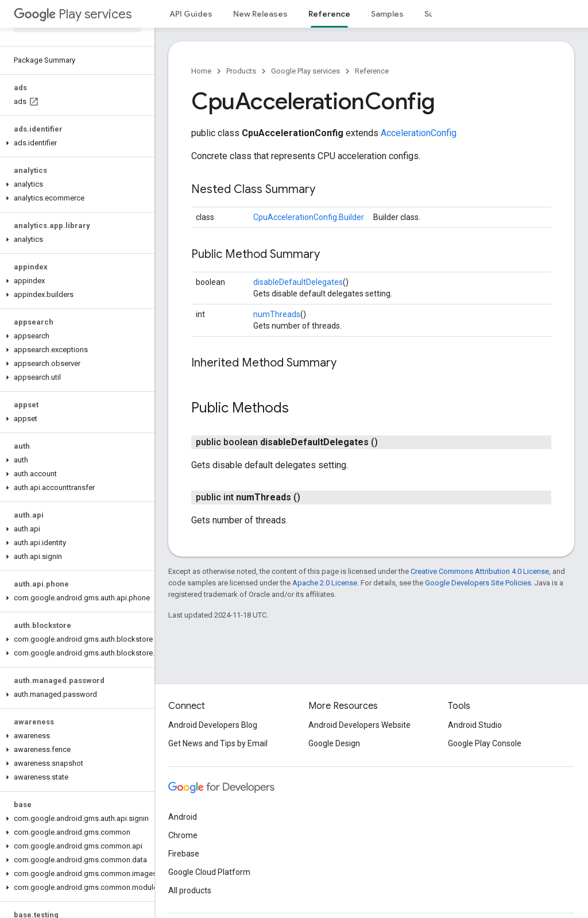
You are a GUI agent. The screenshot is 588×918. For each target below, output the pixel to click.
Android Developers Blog (213, 725)
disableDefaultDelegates (298, 282)
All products (190, 890)
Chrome (183, 835)
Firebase (184, 854)
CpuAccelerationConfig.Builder (309, 217)
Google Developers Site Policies (478, 583)
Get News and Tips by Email (218, 743)
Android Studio (475, 725)
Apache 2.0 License (325, 583)
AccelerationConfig (419, 133)
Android (183, 817)
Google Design (334, 743)
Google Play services (305, 71)
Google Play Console (485, 743)
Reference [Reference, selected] (329, 14)
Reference (372, 71)
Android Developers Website (359, 725)
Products (241, 71)
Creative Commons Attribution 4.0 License (480, 571)
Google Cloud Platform (209, 872)
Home (201, 71)
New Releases (260, 14)
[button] (75, 143)
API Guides (191, 14)
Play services (73, 14)
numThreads (277, 314)
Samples (387, 14)
